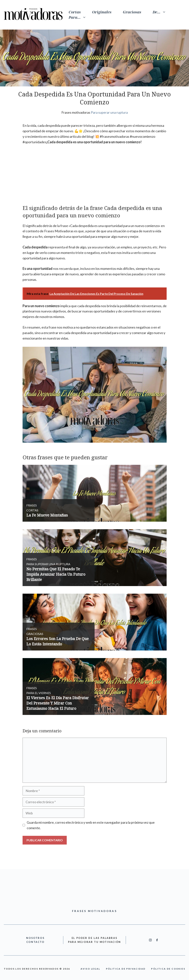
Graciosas (132, 12)
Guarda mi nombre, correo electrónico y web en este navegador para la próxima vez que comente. (91, 825)
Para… (80, 17)
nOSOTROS (35, 938)
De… (162, 12)
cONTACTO (35, 942)
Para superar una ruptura (109, 112)
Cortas (75, 12)
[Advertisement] (95, 176)
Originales (102, 12)
